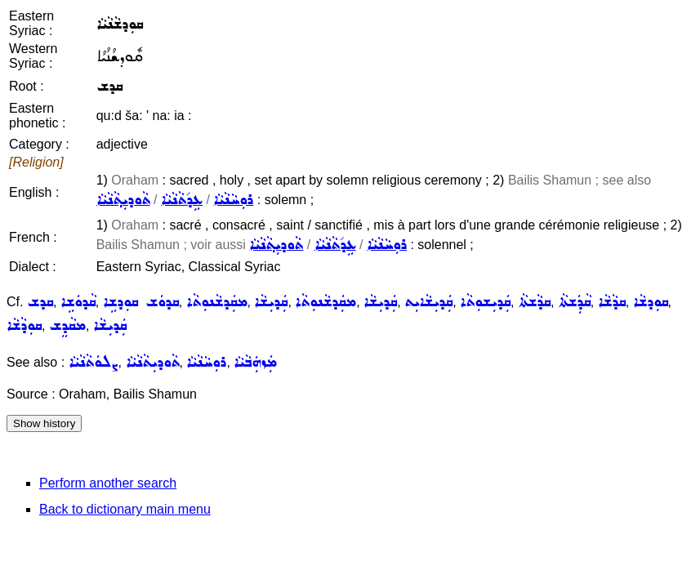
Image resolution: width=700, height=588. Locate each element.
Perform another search (108, 483)
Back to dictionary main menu (125, 509)
